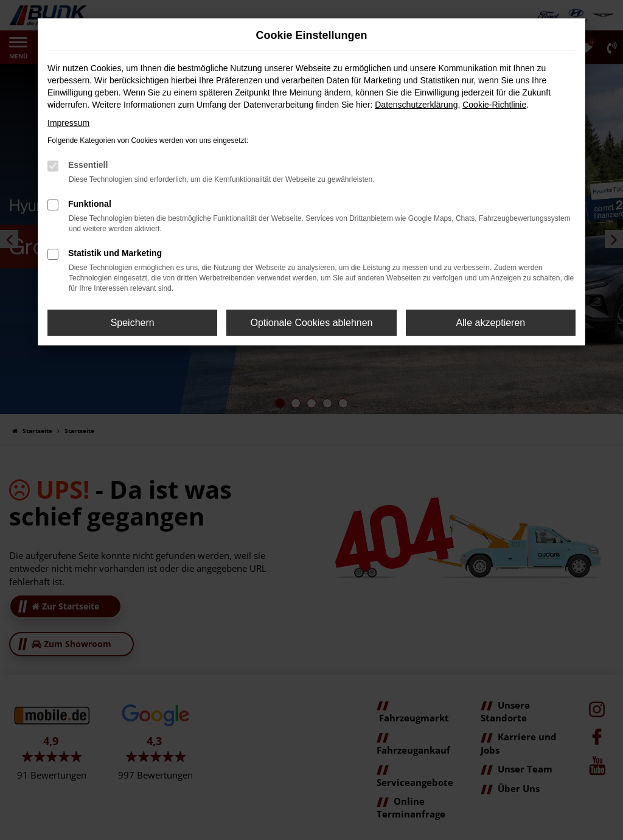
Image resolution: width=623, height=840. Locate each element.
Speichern (133, 323)
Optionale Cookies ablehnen (311, 323)
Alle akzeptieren (490, 323)
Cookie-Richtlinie (494, 105)
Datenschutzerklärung (416, 105)
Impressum (68, 123)
